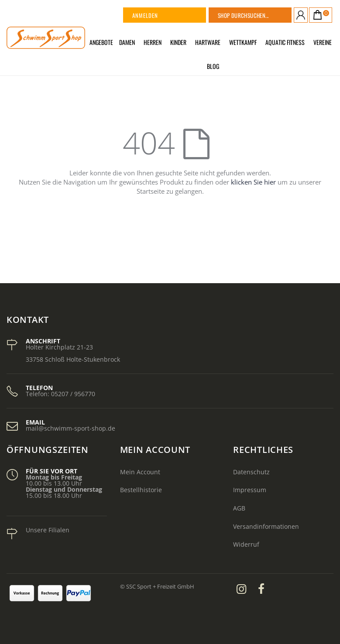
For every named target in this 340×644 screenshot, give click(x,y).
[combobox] (261, 15)
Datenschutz (251, 472)
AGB (239, 508)
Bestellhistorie (141, 490)
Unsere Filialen (48, 530)
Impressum (250, 490)
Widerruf (246, 544)
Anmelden (145, 15)
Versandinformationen (266, 526)
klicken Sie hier (253, 182)
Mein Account (140, 472)
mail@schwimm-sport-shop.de (70, 428)
